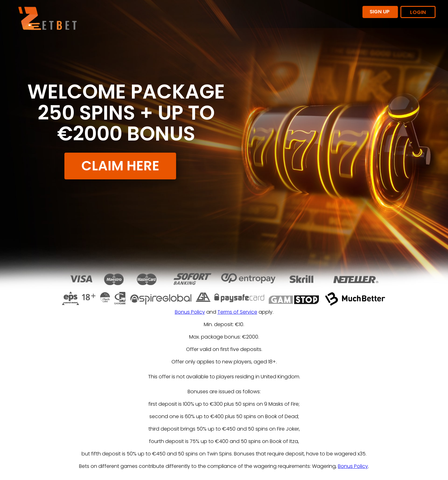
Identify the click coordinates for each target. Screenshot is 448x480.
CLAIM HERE (120, 166)
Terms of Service (237, 312)
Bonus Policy (190, 312)
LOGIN (418, 12)
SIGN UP (380, 12)
